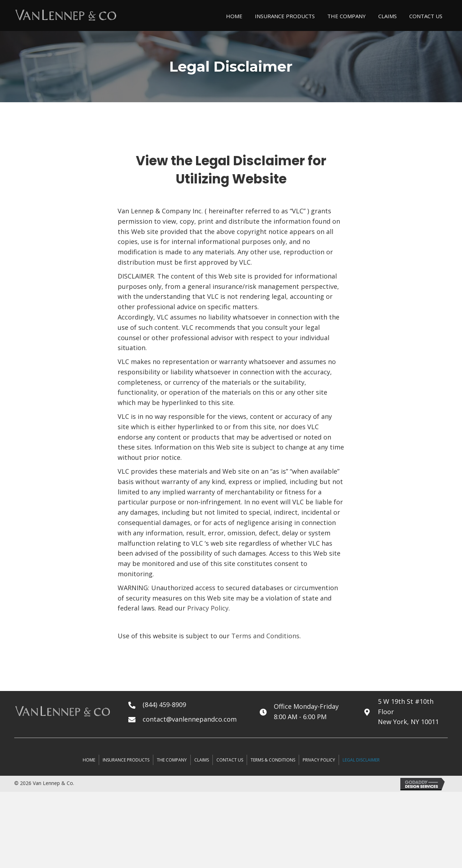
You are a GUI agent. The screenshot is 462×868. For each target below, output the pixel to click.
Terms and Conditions (265, 636)
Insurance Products (126, 760)
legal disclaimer (361, 760)
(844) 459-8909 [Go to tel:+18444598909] (164, 705)
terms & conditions (273, 760)
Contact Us (230, 760)
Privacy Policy (208, 608)
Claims (202, 760)
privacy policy (319, 760)
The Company (172, 760)
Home (89, 760)
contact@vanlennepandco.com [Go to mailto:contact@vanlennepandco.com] (190, 719)
